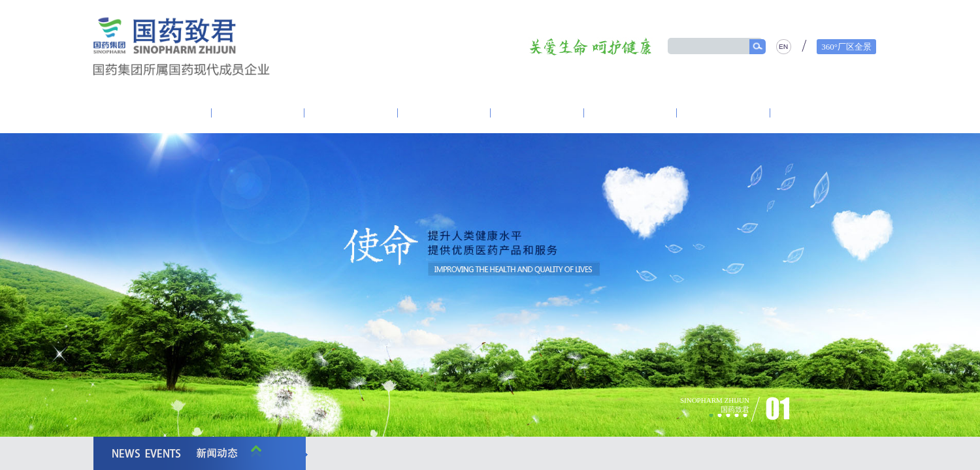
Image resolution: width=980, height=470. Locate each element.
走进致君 (164, 113)
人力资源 (817, 113)
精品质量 (723, 113)
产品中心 (630, 113)
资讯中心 (351, 113)
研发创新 (444, 113)
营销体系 (537, 113)
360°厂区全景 (846, 47)
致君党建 (258, 113)
